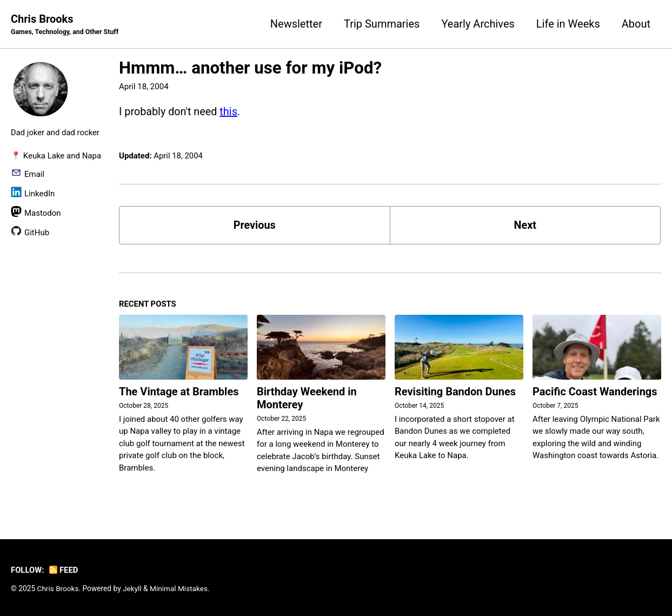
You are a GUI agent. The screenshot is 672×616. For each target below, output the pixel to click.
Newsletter (296, 24)
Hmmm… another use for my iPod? (250, 68)
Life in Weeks (568, 24)
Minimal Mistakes (179, 589)
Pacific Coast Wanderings (595, 392)
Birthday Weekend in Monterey (307, 399)
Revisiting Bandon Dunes (455, 392)
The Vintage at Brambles (179, 392)
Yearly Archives (478, 24)
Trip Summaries (382, 24)
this (229, 111)
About (636, 24)
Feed (64, 571)
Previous (254, 226)
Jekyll (133, 589)
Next (525, 226)
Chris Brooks (65, 25)
